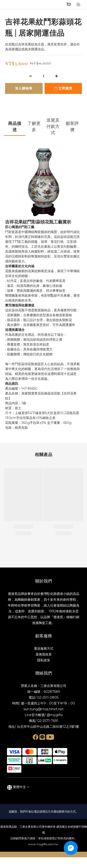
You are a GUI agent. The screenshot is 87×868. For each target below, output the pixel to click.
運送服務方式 (44, 648)
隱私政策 (44, 660)
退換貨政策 (44, 654)
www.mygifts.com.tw (44, 844)
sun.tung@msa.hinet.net (43, 709)
